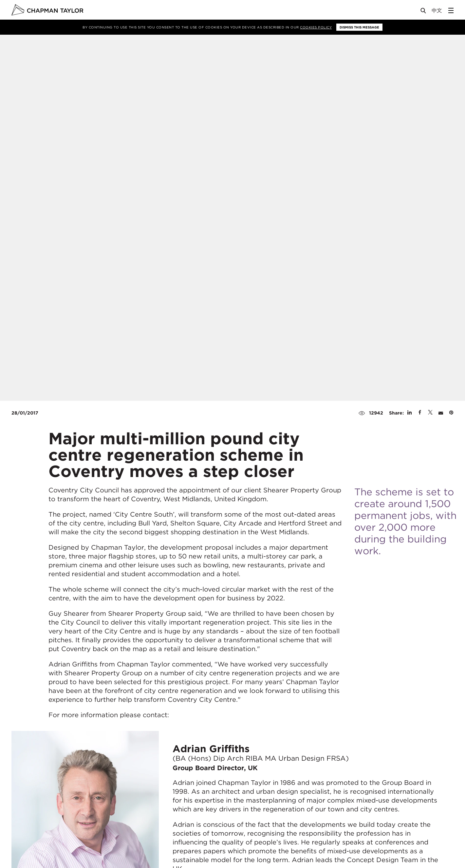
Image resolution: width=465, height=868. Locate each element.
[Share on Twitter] (430, 413)
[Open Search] (424, 12)
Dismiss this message (359, 27)
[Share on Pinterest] (451, 413)
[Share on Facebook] (420, 413)
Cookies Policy (316, 27)
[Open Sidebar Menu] (451, 10)
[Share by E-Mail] (441, 413)
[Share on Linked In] (409, 413)
